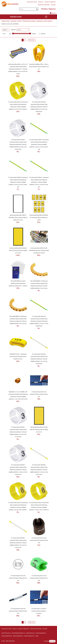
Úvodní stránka (5, 21)
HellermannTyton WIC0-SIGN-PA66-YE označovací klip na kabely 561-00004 (39, 218)
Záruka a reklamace (50, 2)
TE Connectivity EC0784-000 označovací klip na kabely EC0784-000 (39, 540)
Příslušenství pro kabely (29, 21)
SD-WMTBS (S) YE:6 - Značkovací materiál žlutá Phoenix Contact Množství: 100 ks (18, 357)
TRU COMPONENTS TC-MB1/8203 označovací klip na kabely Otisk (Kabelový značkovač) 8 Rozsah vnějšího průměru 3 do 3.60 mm (18, 320)
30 (29, 40)
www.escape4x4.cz (41, 633)
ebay (37, 636)
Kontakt (53, 5)
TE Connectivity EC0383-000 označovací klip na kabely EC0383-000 (18, 611)
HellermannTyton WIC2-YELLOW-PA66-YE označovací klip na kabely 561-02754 (18, 251)
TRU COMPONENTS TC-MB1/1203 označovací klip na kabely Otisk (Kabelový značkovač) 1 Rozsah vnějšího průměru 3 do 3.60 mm (39, 285)
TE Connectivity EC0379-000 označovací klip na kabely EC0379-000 (18, 578)
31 (32, 40)
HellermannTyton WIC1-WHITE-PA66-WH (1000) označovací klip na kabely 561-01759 (18, 218)
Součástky (13, 21)
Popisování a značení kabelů (44, 21)
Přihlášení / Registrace (48, 9)
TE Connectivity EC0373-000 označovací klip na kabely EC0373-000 (39, 578)
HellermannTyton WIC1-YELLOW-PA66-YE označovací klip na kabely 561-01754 (39, 430)
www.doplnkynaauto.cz (18, 633)
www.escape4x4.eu (29, 636)
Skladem (43, 34)
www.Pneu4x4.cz (6, 633)
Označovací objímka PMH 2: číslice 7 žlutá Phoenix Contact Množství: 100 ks (39, 67)
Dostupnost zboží (32, 2)
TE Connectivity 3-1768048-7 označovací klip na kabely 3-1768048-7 (39, 611)
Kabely (19, 21)
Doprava (41, 2)
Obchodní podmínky (44, 5)
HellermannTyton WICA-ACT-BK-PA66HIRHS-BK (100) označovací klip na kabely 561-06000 (39, 251)
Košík (52, 13)
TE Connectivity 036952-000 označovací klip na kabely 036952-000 (39, 394)
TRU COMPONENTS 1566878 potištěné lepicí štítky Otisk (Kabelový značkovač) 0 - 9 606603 (18, 283)
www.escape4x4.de (7, 636)
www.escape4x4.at (18, 636)
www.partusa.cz (30, 633)
